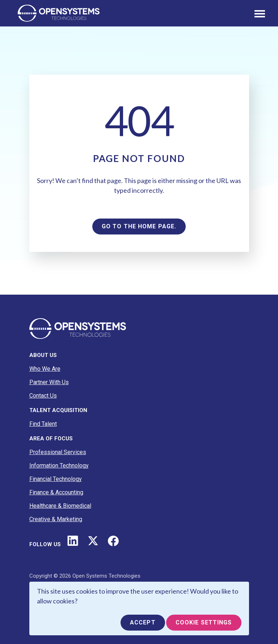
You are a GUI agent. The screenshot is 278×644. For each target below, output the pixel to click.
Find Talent (43, 424)
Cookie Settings (204, 622)
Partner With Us (49, 382)
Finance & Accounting (56, 492)
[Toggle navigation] (260, 13)
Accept (143, 622)
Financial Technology (56, 479)
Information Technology (59, 466)
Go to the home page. (139, 226)
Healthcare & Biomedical (60, 506)
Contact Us (43, 396)
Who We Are (45, 369)
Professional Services (58, 452)
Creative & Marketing (56, 519)
